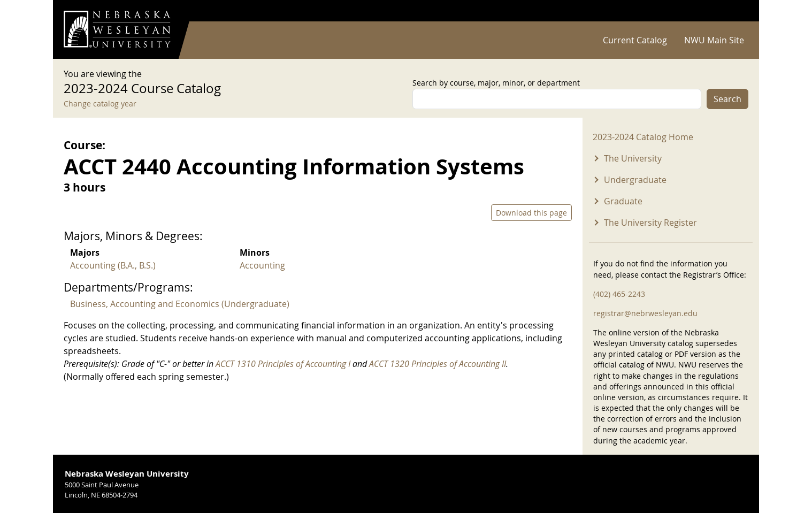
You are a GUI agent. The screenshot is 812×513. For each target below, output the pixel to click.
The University (633, 158)
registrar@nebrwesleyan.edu (645, 313)
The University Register (650, 223)
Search (727, 99)
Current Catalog (635, 40)
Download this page (531, 213)
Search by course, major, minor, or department (496, 83)
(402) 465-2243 (619, 294)
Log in (734, 11)
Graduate (623, 201)
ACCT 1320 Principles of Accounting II (438, 364)
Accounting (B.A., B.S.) (113, 265)
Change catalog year (100, 104)
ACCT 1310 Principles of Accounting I (283, 364)
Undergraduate (635, 180)
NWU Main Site (714, 40)
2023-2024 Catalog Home (643, 137)
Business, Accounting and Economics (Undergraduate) (180, 304)
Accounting (262, 265)
